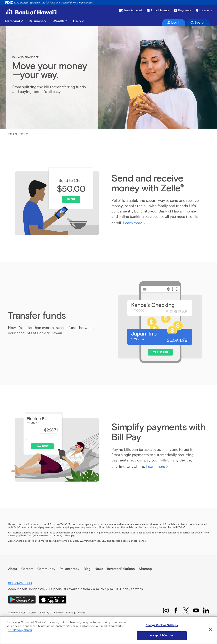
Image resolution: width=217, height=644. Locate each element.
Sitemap (145, 569)
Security (45, 613)
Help (77, 21)
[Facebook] (176, 610)
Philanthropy (69, 569)
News (99, 569)
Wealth (58, 21)
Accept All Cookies (162, 635)
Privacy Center (17, 613)
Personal (13, 21)
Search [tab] (198, 22)
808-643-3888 (20, 583)
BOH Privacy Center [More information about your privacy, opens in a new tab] (20, 630)
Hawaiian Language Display (70, 613)
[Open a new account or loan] (131, 10)
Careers (27, 569)
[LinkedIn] (206, 610)
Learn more (132, 223)
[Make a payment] (183, 10)
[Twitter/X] (186, 610)
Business (36, 21)
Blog (87, 569)
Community (46, 569)
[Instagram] (166, 610)
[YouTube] (196, 610)
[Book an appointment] (158, 10)
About (13, 569)
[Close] (210, 630)
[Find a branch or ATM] (204, 10)
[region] (108, 630)
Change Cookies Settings (162, 625)
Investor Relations (121, 569)
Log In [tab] (174, 22)
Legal (33, 613)
